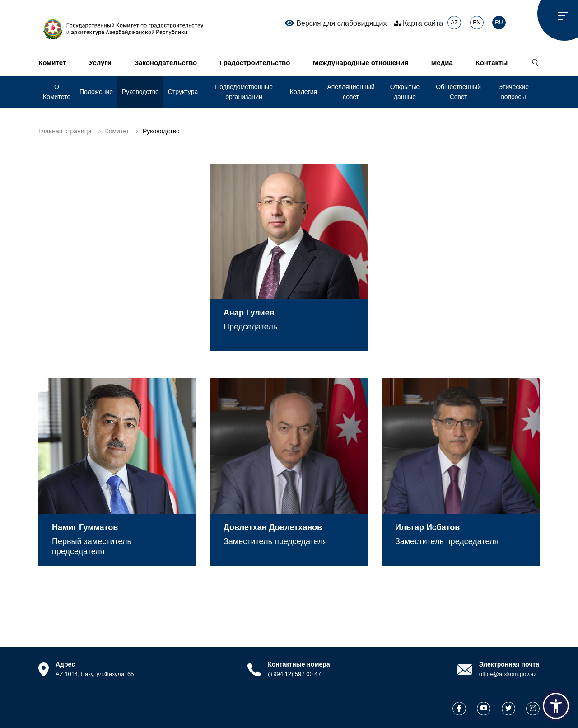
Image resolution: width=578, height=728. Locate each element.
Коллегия (303, 92)
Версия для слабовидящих (336, 23)
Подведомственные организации (244, 92)
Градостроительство (255, 63)
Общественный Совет (458, 92)
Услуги (100, 63)
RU (499, 23)
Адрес (65, 664)
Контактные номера (299, 664)
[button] (556, 706)
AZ (454, 23)
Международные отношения (361, 63)
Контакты (492, 63)
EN (477, 23)
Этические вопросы (513, 92)
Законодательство (166, 63)
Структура (183, 92)
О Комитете (57, 92)
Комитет (52, 63)
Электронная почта (509, 664)
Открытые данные (405, 92)
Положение (96, 92)
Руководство (140, 92)
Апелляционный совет (351, 92)
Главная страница (65, 131)
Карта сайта (419, 23)
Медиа (442, 63)
